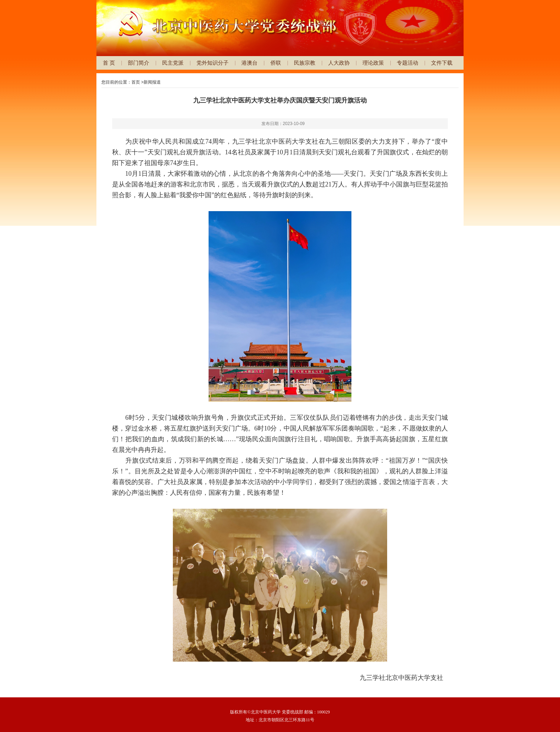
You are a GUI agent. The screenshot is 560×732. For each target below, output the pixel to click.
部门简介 (139, 63)
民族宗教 (305, 63)
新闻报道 (152, 82)
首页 (136, 82)
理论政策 (373, 63)
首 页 (109, 63)
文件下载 (442, 63)
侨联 (276, 63)
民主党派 (173, 63)
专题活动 (407, 63)
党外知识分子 (212, 63)
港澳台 (249, 63)
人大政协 (339, 63)
